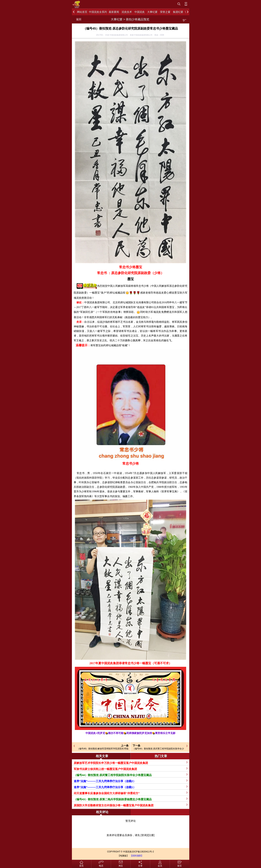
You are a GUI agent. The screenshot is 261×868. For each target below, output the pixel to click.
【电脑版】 (123, 856)
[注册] (151, 835)
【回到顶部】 (137, 856)
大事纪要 (117, 19)
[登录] (144, 835)
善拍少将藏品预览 (138, 19)
